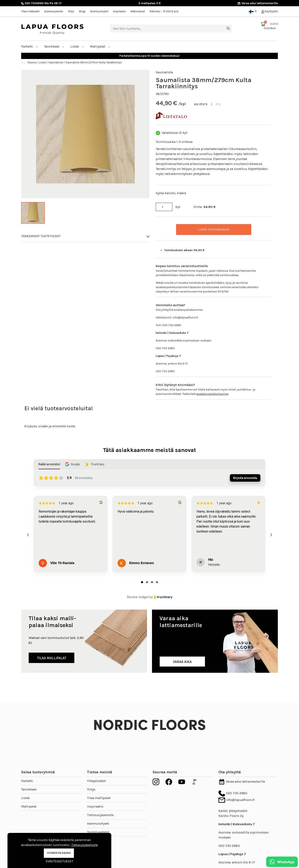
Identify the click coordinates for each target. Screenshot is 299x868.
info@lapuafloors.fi (237, 800)
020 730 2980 (233, 793)
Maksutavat (138, 11)
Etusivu (32, 62)
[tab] (142, 582)
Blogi (82, 11)
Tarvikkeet (54, 46)
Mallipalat (100, 46)
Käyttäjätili (270, 11)
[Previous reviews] (28, 535)
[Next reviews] (271, 535)
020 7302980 (32, 3)
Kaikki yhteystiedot (233, 811)
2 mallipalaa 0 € (150, 3)
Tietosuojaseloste (100, 815)
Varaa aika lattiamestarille (258, 3)
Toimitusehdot (98, 832)
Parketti (30, 46)
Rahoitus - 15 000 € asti (164, 11)
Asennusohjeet (99, 11)
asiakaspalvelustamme (212, 394)
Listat (77, 46)
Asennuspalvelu (54, 11)
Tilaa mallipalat (30, 11)
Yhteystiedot (96, 781)
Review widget (138, 597)
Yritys (71, 11)
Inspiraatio (119, 11)
